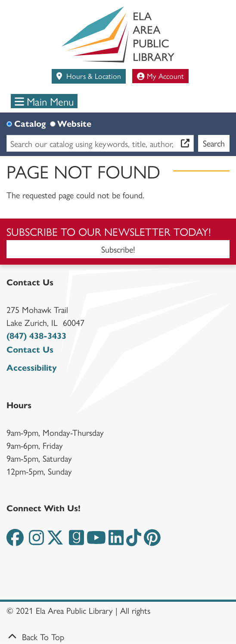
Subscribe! (118, 249)
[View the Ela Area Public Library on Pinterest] (152, 541)
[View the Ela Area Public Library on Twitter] (55, 541)
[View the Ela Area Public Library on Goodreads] (76, 541)
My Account (160, 76)
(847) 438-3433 (36, 336)
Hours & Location (93, 76)
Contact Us (30, 350)
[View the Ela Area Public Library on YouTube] (96, 541)
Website (74, 124)
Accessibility (32, 368)
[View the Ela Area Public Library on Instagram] (36, 541)
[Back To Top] (118, 637)
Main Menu (44, 101)
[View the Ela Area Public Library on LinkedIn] (116, 541)
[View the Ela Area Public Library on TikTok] (134, 541)
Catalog (30, 124)
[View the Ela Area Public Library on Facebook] (15, 541)
